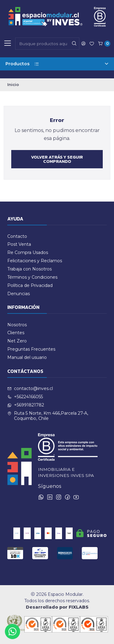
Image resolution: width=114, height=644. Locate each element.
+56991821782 (26, 405)
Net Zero (17, 341)
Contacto (17, 236)
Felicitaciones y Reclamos (35, 261)
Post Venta (19, 244)
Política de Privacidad (30, 285)
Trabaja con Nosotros (29, 269)
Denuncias (19, 294)
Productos (57, 64)
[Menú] (8, 43)
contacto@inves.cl (30, 388)
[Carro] (104, 44)
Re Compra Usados (28, 252)
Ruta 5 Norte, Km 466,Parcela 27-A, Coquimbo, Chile (48, 416)
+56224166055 (25, 397)
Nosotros (17, 325)
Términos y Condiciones (32, 277)
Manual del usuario (27, 357)
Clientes (16, 333)
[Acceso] (83, 44)
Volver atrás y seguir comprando (57, 159)
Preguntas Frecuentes (31, 349)
